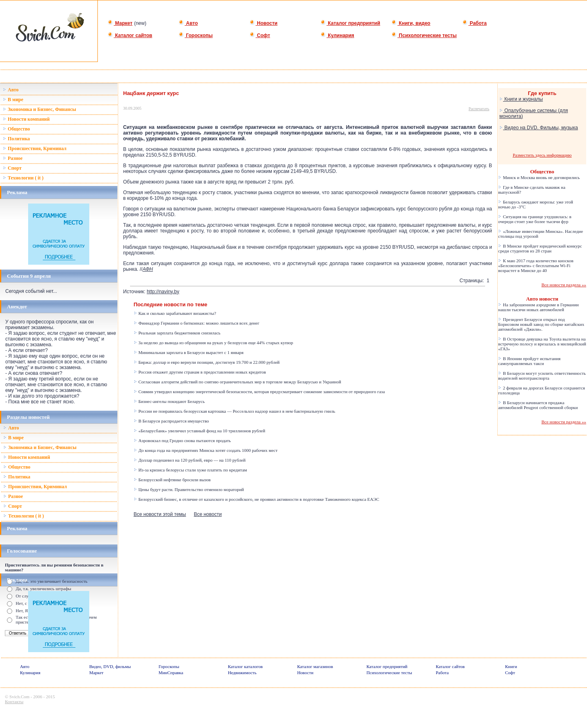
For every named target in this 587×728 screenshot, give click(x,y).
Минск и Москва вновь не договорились (539, 177)
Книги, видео (411, 23)
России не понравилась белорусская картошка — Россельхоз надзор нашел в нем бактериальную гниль (235, 411)
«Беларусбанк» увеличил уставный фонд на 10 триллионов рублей (200, 431)
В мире (13, 100)
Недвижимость (242, 673)
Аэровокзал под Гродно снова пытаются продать (182, 440)
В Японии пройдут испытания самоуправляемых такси (529, 361)
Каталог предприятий (350, 23)
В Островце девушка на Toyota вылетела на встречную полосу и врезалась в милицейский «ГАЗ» (542, 344)
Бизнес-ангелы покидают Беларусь (169, 401)
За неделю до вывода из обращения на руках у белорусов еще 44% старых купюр (213, 343)
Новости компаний (26, 119)
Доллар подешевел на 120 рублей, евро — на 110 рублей (190, 460)
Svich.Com (19, 697)
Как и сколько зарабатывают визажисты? (175, 313)
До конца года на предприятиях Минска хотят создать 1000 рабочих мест (206, 450)
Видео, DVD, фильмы (110, 666)
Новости (264, 23)
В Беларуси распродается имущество (171, 421)
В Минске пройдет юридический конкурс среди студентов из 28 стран (540, 248)
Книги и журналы (521, 99)
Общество (17, 129)
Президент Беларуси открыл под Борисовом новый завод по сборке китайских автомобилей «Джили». (541, 324)
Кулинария (337, 35)
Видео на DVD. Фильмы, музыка (539, 128)
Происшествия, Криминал (35, 148)
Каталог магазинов (315, 666)
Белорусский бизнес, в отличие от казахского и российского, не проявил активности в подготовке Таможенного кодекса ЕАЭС (256, 499)
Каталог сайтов (130, 35)
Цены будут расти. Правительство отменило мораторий (189, 489)
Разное (13, 158)
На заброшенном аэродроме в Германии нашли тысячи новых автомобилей (538, 307)
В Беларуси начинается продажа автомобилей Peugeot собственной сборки (538, 405)
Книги (511, 666)
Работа (474, 23)
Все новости (207, 514)
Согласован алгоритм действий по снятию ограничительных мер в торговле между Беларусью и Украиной (237, 382)
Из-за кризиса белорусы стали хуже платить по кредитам (190, 470)
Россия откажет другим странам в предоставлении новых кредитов (200, 372)
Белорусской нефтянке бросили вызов (172, 480)
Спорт (12, 168)
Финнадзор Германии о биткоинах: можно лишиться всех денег (197, 323)
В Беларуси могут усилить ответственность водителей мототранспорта (542, 376)
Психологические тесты (424, 35)
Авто (188, 23)
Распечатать (479, 109)
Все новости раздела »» (564, 285)
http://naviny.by (163, 292)
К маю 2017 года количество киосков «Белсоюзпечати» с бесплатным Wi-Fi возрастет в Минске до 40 (536, 266)
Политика (16, 139)
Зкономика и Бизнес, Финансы (40, 109)
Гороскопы (196, 35)
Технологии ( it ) (23, 178)
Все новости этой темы (160, 514)
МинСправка (171, 673)
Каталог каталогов (245, 666)
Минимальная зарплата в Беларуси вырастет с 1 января (189, 352)
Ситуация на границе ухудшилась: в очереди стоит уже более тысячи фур (535, 219)
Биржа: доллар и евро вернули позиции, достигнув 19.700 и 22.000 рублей (207, 362)
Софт (260, 35)
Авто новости (542, 299)
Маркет (120, 23)
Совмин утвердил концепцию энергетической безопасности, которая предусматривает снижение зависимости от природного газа (259, 392)
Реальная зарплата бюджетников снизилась (177, 333)
